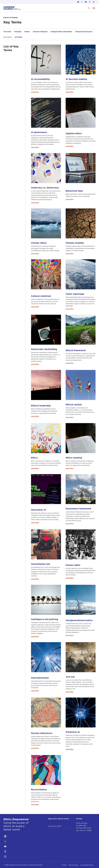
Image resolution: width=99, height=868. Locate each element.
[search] (89, 8)
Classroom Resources (84, 32)
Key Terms (8, 37)
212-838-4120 (81, 825)
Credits (64, 865)
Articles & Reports (40, 32)
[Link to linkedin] (78, 2)
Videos (27, 32)
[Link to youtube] (86, 2)
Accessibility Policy (87, 865)
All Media (18, 37)
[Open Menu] (94, 8)
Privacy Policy (74, 865)
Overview (7, 32)
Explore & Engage (11, 17)
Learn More (35, 92)
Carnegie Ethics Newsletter (61, 32)
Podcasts (18, 32)
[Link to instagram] (94, 2)
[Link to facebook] (90, 2)
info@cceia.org (82, 823)
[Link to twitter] (82, 2)
